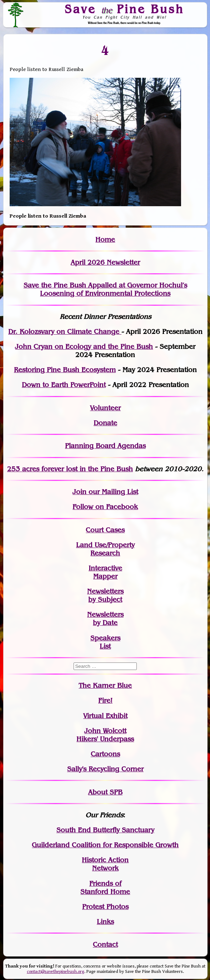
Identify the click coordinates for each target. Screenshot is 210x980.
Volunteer (105, 408)
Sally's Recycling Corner (105, 769)
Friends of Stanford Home (105, 888)
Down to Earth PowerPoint (64, 385)
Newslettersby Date (105, 619)
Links (105, 922)
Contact (105, 945)
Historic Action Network (105, 864)
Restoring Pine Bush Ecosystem (65, 370)
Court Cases (105, 530)
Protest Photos (105, 907)
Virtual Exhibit (105, 716)
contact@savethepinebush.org (56, 972)
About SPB (105, 792)
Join (79, 492)
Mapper (105, 576)
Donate (105, 423)
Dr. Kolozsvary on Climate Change (65, 332)
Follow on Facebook (105, 507)
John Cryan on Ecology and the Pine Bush (84, 347)
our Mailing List (112, 492)
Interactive (105, 568)
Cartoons (105, 754)
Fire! (105, 700)
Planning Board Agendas (105, 446)
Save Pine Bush (124, 9)
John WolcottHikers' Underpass (105, 735)
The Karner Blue (105, 686)
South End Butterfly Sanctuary (105, 830)
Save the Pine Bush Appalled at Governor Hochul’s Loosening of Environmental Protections (105, 289)
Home (105, 240)
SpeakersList (105, 642)
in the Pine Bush (92, 469)
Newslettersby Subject (105, 595)
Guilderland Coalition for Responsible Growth (105, 845)
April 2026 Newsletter (105, 262)
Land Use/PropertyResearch (105, 549)
